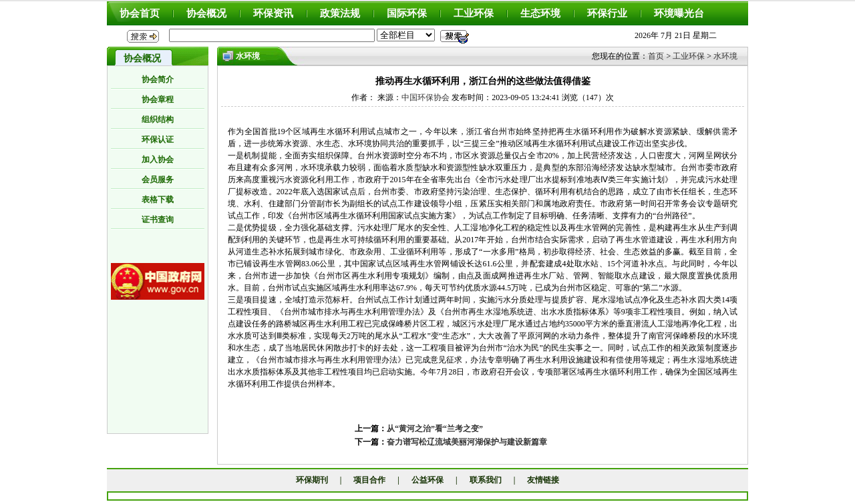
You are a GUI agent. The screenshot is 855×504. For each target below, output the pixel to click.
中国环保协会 (425, 97)
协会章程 (158, 99)
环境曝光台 (679, 13)
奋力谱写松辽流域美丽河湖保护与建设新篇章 (467, 442)
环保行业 (607, 13)
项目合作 (369, 480)
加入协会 (158, 160)
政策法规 (340, 13)
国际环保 (407, 13)
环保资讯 (273, 13)
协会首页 (140, 13)
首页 (656, 56)
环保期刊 (312, 480)
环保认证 (158, 140)
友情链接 (543, 480)
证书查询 (158, 220)
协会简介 (158, 79)
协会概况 (206, 13)
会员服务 (158, 180)
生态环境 (540, 13)
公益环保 (427, 480)
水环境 (725, 56)
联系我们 (486, 480)
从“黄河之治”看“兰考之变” (435, 429)
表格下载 (158, 200)
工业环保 (474, 13)
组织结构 (158, 119)
